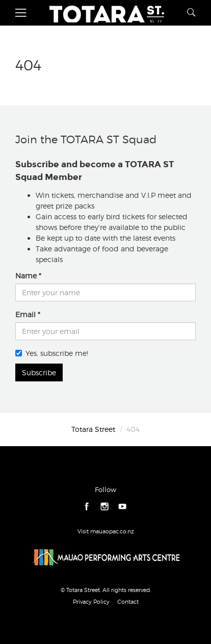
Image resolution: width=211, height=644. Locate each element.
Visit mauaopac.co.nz (106, 531)
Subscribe (39, 372)
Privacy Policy (91, 602)
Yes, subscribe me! (52, 353)
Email (25, 314)
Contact (128, 602)
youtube (123, 507)
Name (26, 276)
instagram (105, 507)
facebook (87, 507)
